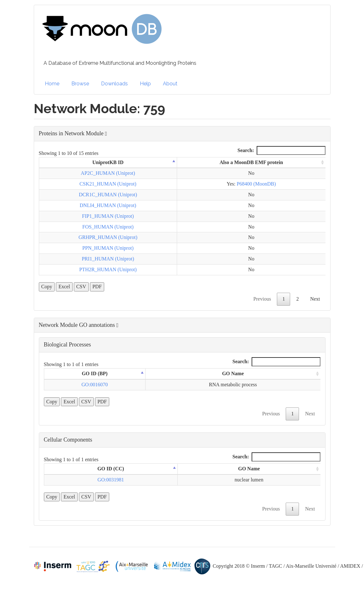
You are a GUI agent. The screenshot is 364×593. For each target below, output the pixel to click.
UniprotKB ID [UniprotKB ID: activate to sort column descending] (108, 162)
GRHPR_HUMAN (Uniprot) (108, 237)
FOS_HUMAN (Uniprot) (108, 227)
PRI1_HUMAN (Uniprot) (108, 259)
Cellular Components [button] (68, 440)
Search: (281, 151)
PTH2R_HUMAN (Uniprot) (108, 269)
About (170, 84)
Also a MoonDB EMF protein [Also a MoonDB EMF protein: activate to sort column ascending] (251, 162)
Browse (80, 84)
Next (315, 299)
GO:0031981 (111, 480)
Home (52, 84)
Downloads (114, 84)
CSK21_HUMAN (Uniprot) (108, 184)
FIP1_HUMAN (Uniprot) (108, 216)
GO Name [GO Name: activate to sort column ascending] (233, 373)
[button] (182, 134)
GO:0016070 (95, 385)
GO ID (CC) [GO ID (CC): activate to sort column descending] (110, 469)
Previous (262, 299)
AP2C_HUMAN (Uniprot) (108, 173)
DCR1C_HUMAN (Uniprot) (108, 195)
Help (145, 84)
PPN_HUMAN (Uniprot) (108, 248)
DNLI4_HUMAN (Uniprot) (108, 205)
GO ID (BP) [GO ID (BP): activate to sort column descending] (95, 373)
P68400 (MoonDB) (256, 184)
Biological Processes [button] (67, 345)
